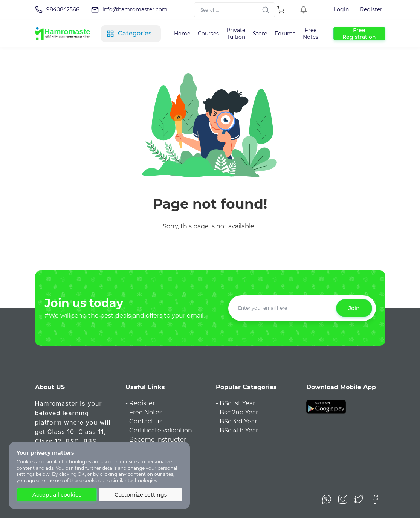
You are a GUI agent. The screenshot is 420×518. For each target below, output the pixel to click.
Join (354, 308)
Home (182, 34)
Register (371, 9)
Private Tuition (236, 34)
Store (260, 34)
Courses (208, 34)
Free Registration (359, 34)
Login (341, 9)
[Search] (234, 10)
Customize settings (141, 495)
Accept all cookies (57, 495)
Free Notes (311, 34)
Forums (285, 34)
